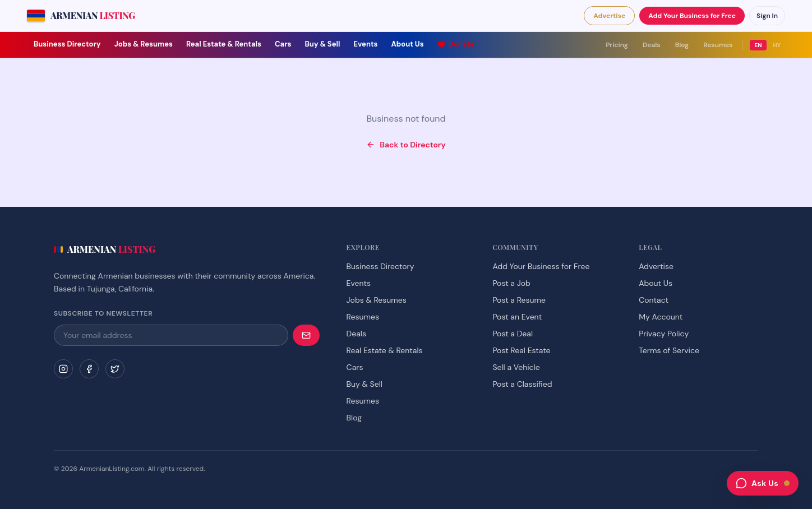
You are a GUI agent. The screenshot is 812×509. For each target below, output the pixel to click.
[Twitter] (115, 369)
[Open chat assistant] (763, 483)
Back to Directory (406, 145)
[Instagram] (63, 369)
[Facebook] (89, 369)
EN (758, 45)
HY (777, 45)
